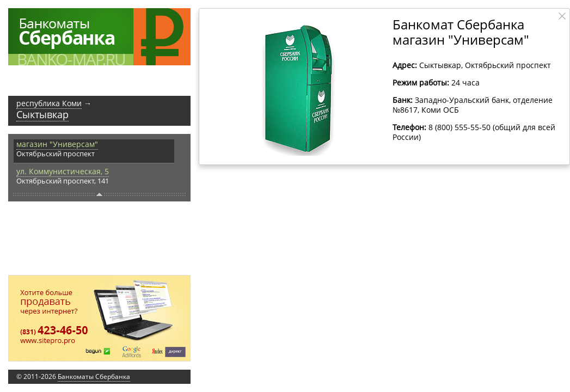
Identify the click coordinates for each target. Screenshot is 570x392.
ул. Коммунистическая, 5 (63, 171)
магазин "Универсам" (57, 144)
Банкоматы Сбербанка (94, 376)
